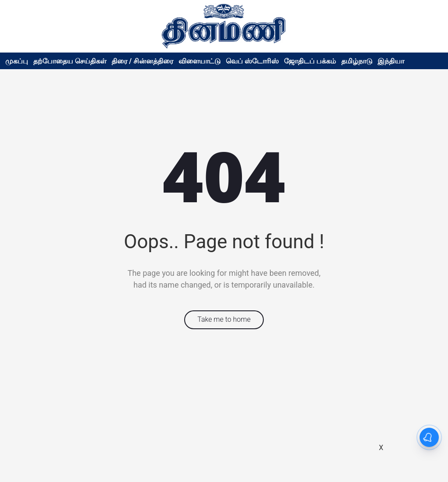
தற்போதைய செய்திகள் (70, 61)
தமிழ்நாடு (357, 61)
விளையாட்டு (199, 61)
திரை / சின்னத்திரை (142, 61)
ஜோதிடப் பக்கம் (310, 61)
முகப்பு (17, 61)
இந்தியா (391, 61)
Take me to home (224, 319)
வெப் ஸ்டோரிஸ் (252, 61)
